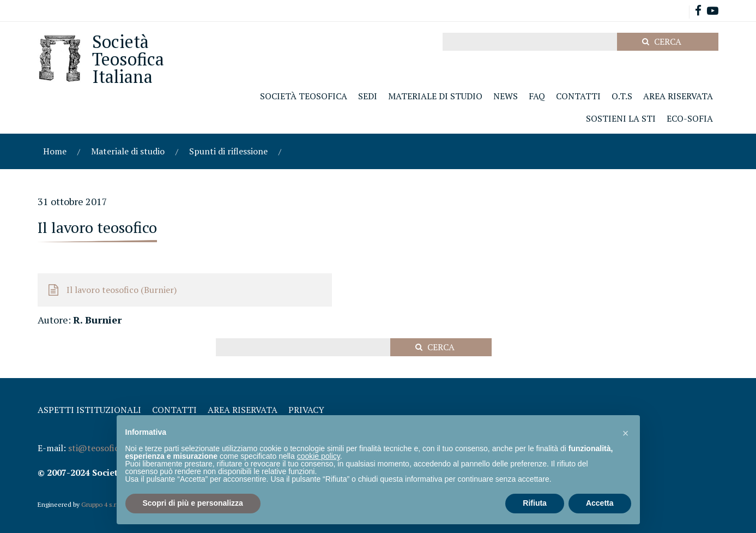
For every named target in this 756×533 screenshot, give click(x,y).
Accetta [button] (600, 503)
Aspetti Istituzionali (89, 410)
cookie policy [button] (319, 456)
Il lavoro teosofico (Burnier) (122, 290)
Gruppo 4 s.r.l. (101, 504)
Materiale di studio (128, 151)
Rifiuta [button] (535, 503)
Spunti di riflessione (228, 151)
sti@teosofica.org (104, 448)
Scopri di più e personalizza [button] (193, 503)
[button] (626, 433)
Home (55, 151)
